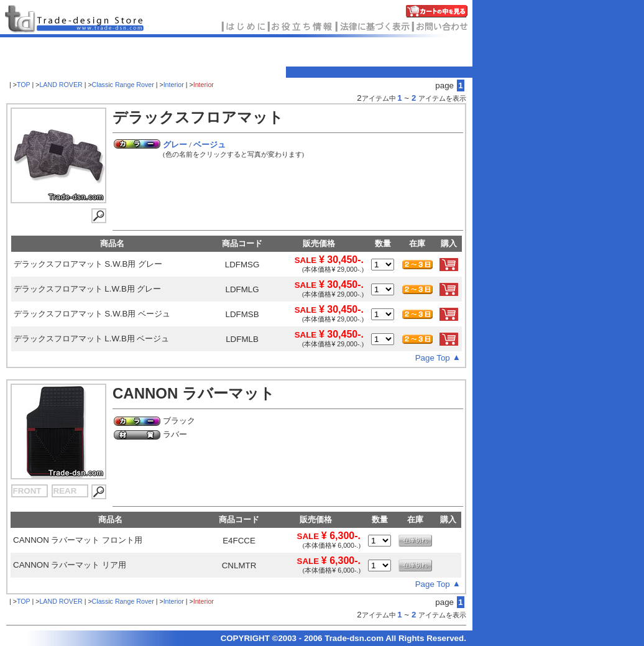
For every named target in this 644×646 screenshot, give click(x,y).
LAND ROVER (62, 85)
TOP (24, 85)
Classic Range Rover (123, 85)
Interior (174, 85)
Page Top (433, 358)
